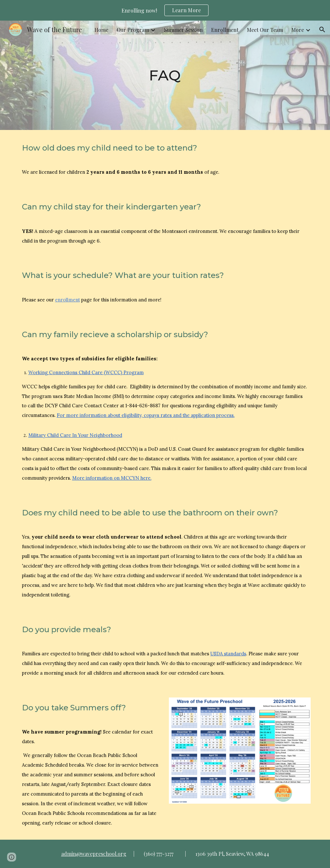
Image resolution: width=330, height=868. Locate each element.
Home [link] (101, 30)
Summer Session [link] (183, 30)
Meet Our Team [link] (265, 30)
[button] (322, 30)
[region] (165, 10)
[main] (165, 75)
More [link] (298, 30)
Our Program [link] (133, 30)
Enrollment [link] (225, 30)
